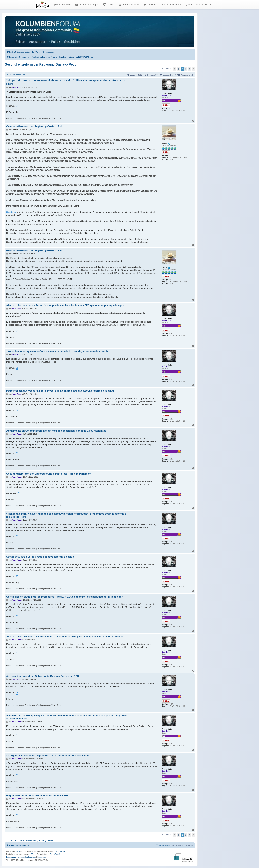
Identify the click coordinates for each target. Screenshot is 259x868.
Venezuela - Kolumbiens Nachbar (162, 5)
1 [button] (178, 69)
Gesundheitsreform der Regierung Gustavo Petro (41, 64)
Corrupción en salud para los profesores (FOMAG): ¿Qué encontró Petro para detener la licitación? (65, 597)
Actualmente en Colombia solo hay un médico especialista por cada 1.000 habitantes (56, 431)
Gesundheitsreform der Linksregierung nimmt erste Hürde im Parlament (49, 474)
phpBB (18, 851)
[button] (175, 69)
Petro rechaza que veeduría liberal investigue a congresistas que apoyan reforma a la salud (60, 391)
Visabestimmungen (87, 5)
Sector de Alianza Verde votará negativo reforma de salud (40, 557)
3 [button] (186, 69)
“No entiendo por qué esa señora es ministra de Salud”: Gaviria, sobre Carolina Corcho (58, 351)
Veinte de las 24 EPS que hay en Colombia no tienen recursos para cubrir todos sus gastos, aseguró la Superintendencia (67, 717)
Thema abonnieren (16, 75)
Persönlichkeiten (129, 5)
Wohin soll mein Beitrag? (200, 5)
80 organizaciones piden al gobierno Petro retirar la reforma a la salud (47, 756)
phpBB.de (32, 854)
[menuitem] (10, 52)
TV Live (109, 5)
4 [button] (190, 69)
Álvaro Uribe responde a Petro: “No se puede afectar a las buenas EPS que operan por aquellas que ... (66, 305)
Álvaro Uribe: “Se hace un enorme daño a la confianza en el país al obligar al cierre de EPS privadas (65, 637)
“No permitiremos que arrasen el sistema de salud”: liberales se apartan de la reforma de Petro (66, 82)
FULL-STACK (55, 854)
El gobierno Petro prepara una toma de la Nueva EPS (37, 795)
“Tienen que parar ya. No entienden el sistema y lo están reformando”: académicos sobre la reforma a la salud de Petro (66, 515)
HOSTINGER (61, 851)
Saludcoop (11, 212)
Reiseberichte (62, 5)
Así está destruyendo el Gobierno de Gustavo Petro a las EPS (43, 676)
